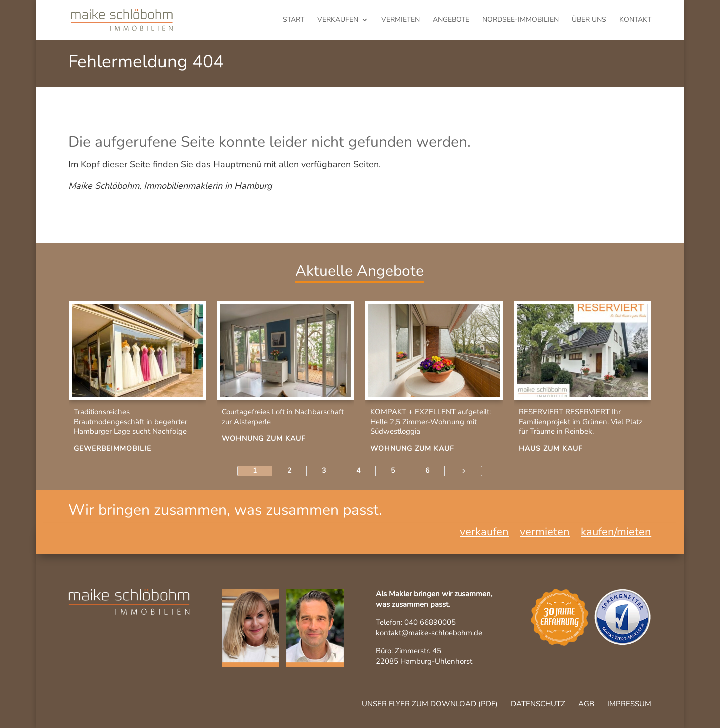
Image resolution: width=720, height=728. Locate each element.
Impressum (629, 704)
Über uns (589, 20)
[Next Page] (463, 471)
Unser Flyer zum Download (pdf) (430, 704)
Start (294, 20)
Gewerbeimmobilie (113, 449)
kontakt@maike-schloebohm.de (429, 633)
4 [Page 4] (358, 471)
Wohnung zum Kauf (264, 439)
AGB (586, 704)
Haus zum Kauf (551, 449)
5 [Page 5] (393, 471)
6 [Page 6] (427, 471)
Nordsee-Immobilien (521, 20)
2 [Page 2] (289, 471)
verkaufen (338, 20)
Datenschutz (538, 704)
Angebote (451, 20)
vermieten (401, 20)
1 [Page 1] (255, 471)
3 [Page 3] (324, 471)
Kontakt (635, 20)
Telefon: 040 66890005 (416, 622)
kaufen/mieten (616, 534)
